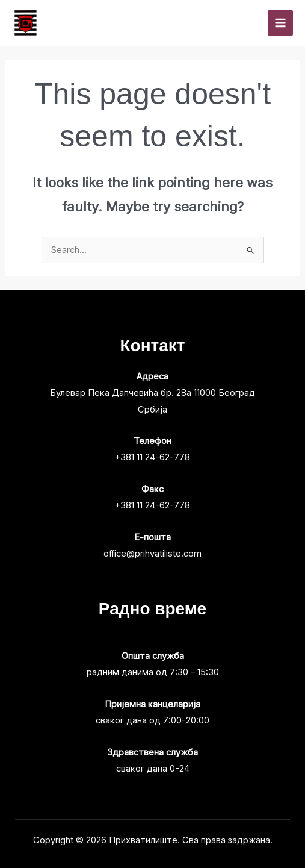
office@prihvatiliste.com (152, 554)
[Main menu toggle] (280, 23)
